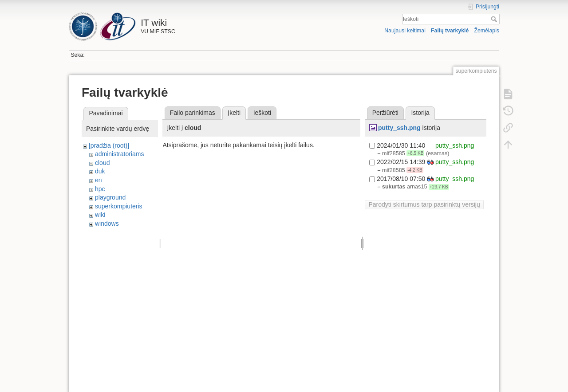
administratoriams (119, 154)
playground (110, 197)
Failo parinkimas (193, 113)
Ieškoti (495, 19)
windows (107, 223)
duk (100, 171)
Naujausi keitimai (405, 31)
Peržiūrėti (385, 113)
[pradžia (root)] (109, 145)
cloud (102, 163)
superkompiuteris (119, 206)
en (99, 180)
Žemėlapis (487, 31)
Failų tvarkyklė (450, 31)
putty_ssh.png (399, 128)
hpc (100, 189)
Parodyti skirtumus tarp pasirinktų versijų (424, 204)
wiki (100, 215)
